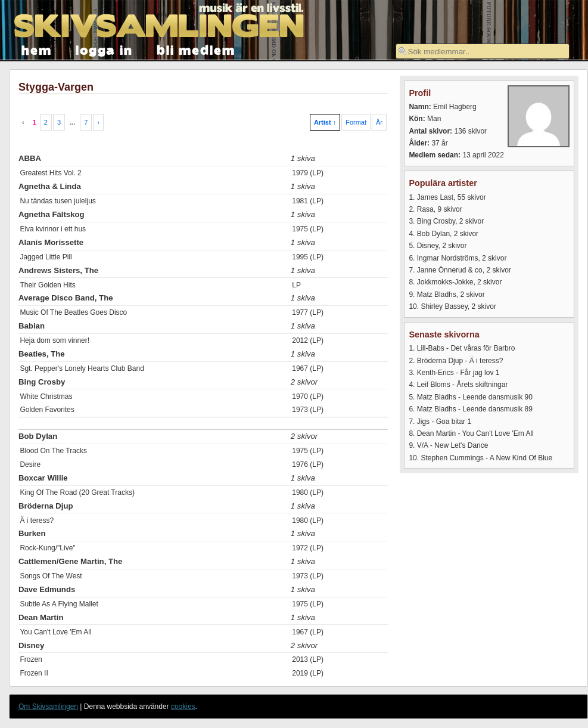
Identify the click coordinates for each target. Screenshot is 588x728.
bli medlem (196, 49)
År (379, 122)
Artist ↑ (325, 122)
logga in (104, 49)
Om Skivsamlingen (48, 707)
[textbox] (483, 51)
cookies (183, 707)
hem (37, 49)
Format (356, 122)
